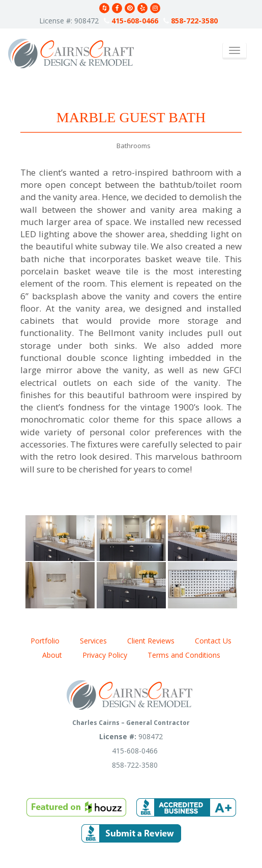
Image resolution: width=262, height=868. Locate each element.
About (52, 655)
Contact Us (213, 641)
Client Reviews (151, 641)
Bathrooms (134, 146)
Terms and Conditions (184, 655)
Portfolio (45, 641)
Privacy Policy (105, 655)
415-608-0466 (131, 21)
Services (93, 641)
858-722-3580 (191, 21)
